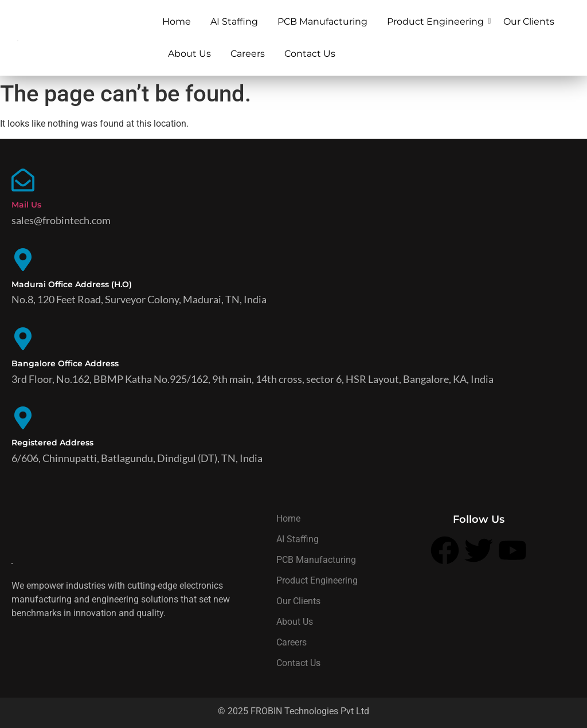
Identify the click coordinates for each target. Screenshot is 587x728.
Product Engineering (437, 21)
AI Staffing (234, 21)
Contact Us (310, 54)
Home (177, 21)
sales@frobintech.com (61, 220)
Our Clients (529, 21)
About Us (189, 54)
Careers (248, 54)
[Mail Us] (23, 182)
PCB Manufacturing (322, 21)
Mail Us (26, 205)
